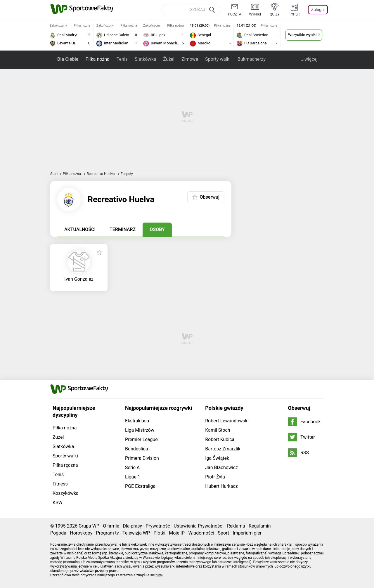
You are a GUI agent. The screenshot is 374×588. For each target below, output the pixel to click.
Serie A (132, 468)
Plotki (160, 533)
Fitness (60, 484)
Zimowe (190, 59)
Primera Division (142, 458)
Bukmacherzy (252, 59)
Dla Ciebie (68, 59)
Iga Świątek (217, 458)
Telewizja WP (136, 533)
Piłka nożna (97, 59)
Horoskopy (81, 533)
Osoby (157, 229)
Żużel (169, 59)
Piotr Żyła (215, 477)
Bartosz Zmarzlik (223, 449)
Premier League (141, 439)
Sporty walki (218, 59)
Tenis (122, 59)
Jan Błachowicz (221, 468)
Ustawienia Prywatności (199, 526)
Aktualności (80, 229)
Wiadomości (201, 533)
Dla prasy (132, 526)
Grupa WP (89, 526)
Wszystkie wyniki (302, 35)
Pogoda (58, 533)
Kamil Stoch (218, 430)
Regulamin (260, 526)
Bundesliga (137, 449)
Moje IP (177, 533)
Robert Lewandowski (227, 421)
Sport (223, 533)
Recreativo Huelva (101, 174)
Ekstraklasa (137, 421)
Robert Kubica (220, 439)
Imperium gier (247, 533)
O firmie (111, 526)
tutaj (159, 575)
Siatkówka (145, 59)
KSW (58, 503)
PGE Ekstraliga (140, 486)
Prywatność (158, 526)
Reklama (236, 526)
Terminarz (123, 229)
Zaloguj (318, 10)
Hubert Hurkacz (221, 486)
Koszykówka (66, 493)
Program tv (108, 533)
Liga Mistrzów (140, 430)
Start (54, 174)
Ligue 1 (133, 477)
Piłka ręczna (65, 465)
